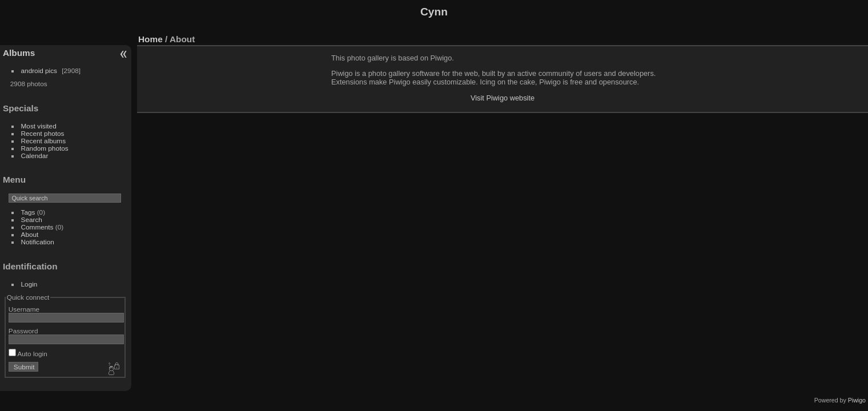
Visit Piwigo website (503, 98)
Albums (19, 53)
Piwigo (857, 400)
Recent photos (43, 133)
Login (29, 284)
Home (150, 39)
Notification (38, 242)
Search (32, 219)
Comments (37, 227)
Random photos (45, 148)
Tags (28, 212)
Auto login (28, 354)
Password (23, 331)
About (30, 234)
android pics (39, 70)
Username (24, 309)
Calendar (35, 156)
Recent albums (43, 141)
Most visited (39, 126)
